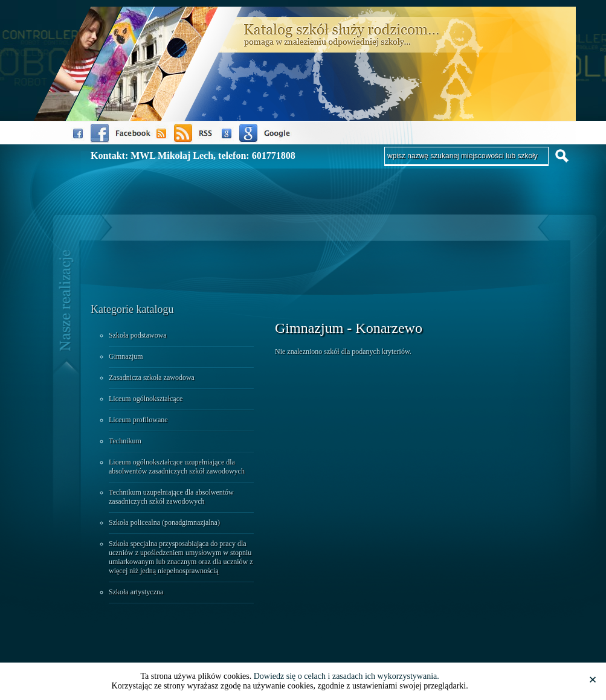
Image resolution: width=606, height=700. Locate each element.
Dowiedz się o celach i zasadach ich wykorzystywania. (347, 676)
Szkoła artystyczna (136, 592)
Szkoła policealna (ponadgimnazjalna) (164, 522)
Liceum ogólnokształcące (146, 399)
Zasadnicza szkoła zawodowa (152, 377)
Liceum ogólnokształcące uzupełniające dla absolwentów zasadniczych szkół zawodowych (177, 467)
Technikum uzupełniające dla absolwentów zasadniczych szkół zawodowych (171, 497)
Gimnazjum (126, 356)
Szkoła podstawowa (138, 335)
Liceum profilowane (138, 420)
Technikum (125, 441)
